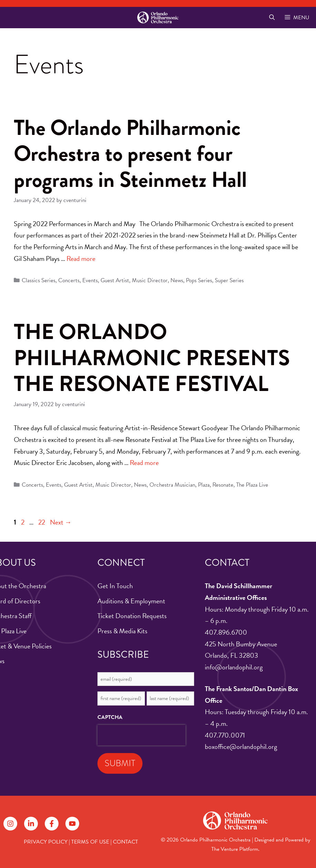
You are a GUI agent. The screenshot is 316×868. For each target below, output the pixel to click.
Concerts (69, 280)
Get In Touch (115, 586)
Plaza (204, 485)
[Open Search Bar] (272, 18)
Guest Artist (115, 280)
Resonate (223, 485)
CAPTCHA (110, 717)
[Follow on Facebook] (52, 824)
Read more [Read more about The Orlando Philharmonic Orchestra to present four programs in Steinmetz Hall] (81, 258)
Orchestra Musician (172, 485)
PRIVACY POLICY (46, 842)
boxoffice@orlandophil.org (241, 747)
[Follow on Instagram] (10, 824)
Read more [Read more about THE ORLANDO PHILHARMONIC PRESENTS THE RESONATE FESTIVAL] (144, 463)
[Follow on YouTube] (72, 824)
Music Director (150, 280)
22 (42, 522)
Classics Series (39, 280)
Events (90, 280)
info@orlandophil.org (234, 667)
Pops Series (199, 280)
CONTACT (125, 842)
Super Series (229, 280)
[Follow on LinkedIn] (31, 824)
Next (61, 522)
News (177, 280)
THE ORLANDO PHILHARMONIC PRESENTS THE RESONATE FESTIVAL (152, 358)
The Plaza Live (252, 485)
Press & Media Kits (122, 631)
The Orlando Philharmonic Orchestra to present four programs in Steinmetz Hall (130, 154)
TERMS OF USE (90, 842)
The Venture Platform (235, 849)
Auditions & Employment (131, 601)
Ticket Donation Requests (132, 616)
